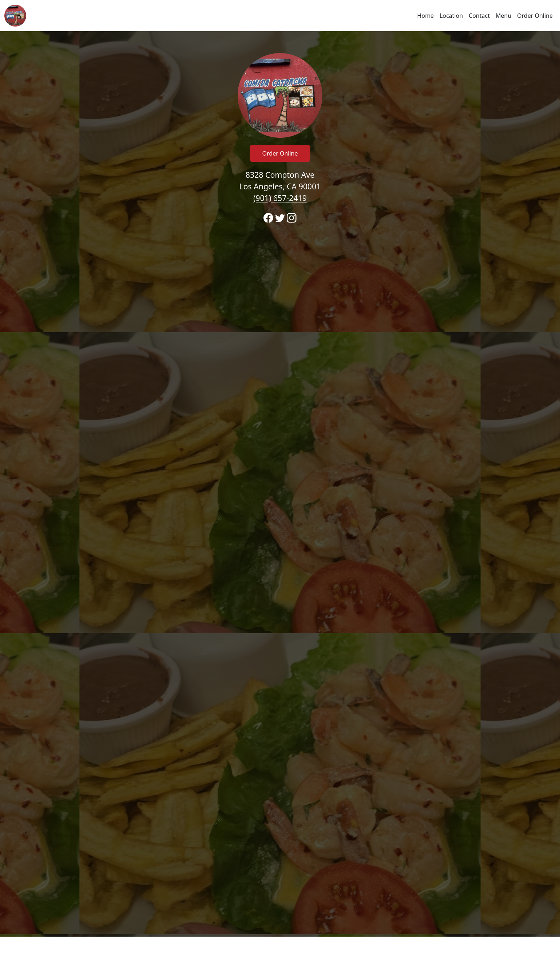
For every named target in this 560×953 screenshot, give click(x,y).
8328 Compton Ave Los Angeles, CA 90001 (280, 186)
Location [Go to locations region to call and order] (451, 16)
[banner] (280, 484)
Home (426, 16)
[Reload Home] (15, 16)
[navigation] (280, 16)
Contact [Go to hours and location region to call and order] (479, 16)
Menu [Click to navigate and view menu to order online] (503, 16)
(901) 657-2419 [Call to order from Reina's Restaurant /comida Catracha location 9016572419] (280, 198)
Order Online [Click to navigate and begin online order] (535, 16)
